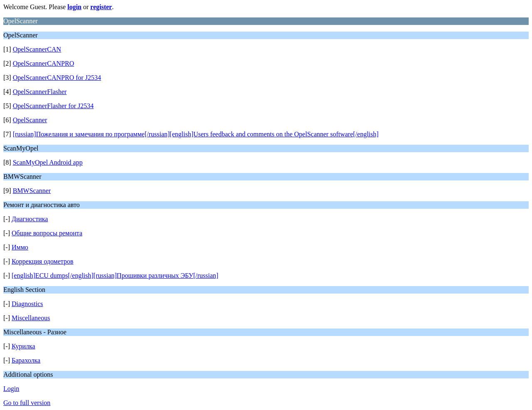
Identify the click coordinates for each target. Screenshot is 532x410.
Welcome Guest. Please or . (58, 7)
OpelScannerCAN (37, 49)
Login (11, 389)
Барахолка (26, 360)
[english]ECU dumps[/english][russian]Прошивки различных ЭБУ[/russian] (115, 275)
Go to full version (27, 403)
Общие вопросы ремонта (47, 233)
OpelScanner (30, 120)
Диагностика (30, 219)
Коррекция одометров (43, 261)
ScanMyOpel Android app (48, 162)
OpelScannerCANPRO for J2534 (57, 78)
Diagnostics (27, 304)
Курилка (23, 346)
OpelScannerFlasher (40, 92)
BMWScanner (32, 191)
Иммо (20, 247)
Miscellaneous (31, 318)
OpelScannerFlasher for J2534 (53, 106)
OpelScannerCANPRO (44, 63)
